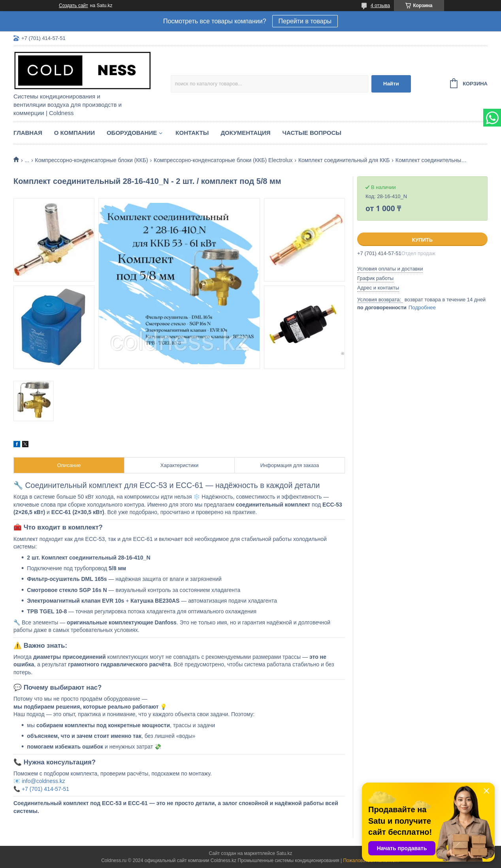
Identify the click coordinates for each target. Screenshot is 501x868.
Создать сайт (73, 6)
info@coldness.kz (43, 781)
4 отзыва (380, 6)
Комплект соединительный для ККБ (344, 160)
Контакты (192, 133)
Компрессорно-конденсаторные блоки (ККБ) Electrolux (223, 160)
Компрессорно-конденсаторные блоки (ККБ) (92, 160)
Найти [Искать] (391, 84)
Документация (245, 133)
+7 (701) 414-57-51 (45, 789)
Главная (28, 133)
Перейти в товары (305, 21)
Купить (422, 240)
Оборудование (132, 133)
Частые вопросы (312, 133)
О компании (74, 133)
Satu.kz (284, 853)
